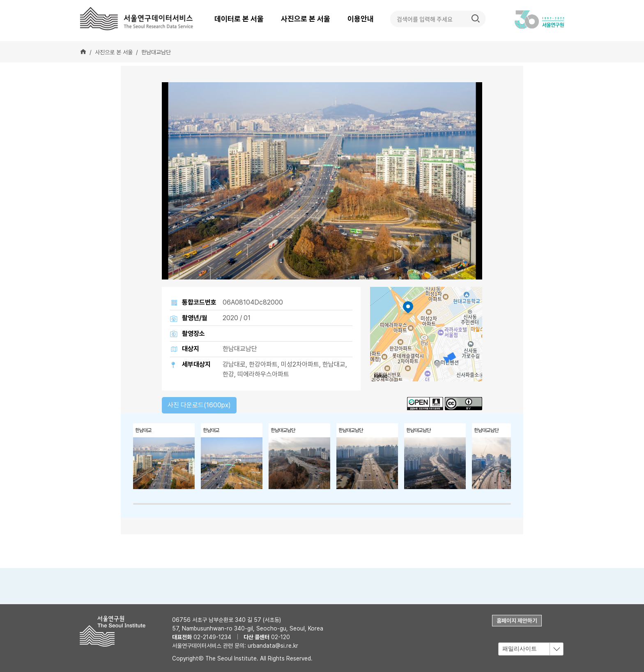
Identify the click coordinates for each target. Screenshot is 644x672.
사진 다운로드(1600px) (199, 405)
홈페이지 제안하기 (517, 621)
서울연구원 (116, 631)
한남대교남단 (156, 52)
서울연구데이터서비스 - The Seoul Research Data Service (137, 18)
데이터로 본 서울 (239, 19)
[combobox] (531, 649)
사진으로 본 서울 (306, 19)
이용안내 (361, 19)
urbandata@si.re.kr (273, 646)
